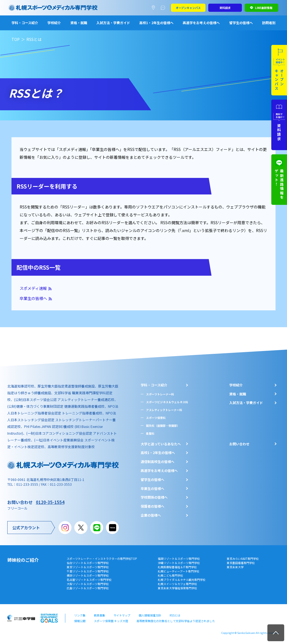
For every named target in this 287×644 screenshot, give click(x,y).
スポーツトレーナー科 (160, 394)
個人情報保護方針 (150, 615)
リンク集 (80, 615)
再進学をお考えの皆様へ (201, 23)
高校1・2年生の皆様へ (156, 23)
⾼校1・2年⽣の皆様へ (158, 453)
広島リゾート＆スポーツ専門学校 (88, 588)
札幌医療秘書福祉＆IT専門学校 (177, 567)
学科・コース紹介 (25, 23)
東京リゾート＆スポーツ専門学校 (88, 567)
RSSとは (175, 615)
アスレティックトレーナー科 (164, 410)
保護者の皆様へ (152, 506)
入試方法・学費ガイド (113, 23)
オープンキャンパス (188, 8)
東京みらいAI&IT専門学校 (243, 559)
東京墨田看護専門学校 (241, 563)
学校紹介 (54, 23)
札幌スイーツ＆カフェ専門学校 (177, 584)
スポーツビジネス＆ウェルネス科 (167, 402)
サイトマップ (122, 615)
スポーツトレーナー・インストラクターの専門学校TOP (102, 559)
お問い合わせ (239, 444)
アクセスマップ (155, 8)
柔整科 (150, 433)
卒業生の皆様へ (33, 298)
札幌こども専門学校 (170, 575)
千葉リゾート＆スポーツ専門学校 (88, 571)
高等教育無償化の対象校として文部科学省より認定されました (176, 621)
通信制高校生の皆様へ (158, 462)
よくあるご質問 (164, 8)
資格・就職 (79, 23)
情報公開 (80, 621)
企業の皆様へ (151, 515)
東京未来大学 (235, 567)
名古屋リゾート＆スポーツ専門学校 (89, 580)
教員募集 (99, 615)
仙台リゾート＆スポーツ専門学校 (88, 563)
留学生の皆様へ (241, 23)
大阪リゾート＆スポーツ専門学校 (88, 584)
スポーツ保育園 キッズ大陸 (111, 621)
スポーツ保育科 (156, 418)
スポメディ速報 (33, 288)
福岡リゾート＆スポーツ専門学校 (179, 559)
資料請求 (225, 8)
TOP (16, 39)
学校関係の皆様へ (154, 497)
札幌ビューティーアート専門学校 (179, 571)
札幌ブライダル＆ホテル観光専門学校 (182, 580)
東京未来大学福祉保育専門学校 (177, 588)
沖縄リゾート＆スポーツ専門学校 (179, 563)
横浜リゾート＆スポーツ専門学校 (88, 575)
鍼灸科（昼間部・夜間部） (163, 426)
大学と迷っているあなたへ (161, 444)
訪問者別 (269, 23)
